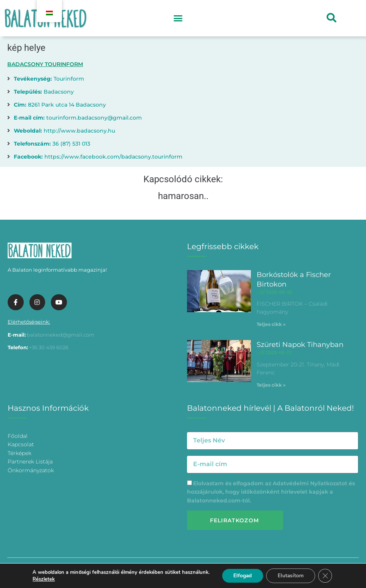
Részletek (43, 579)
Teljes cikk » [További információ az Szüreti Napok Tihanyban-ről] (271, 385)
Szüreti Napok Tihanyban (300, 345)
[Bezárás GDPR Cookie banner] (326, 576)
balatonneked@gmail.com (61, 335)
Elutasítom (291, 576)
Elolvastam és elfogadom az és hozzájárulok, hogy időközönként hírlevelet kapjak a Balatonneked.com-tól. (271, 492)
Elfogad (242, 576)
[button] (178, 18)
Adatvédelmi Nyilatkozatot (310, 483)
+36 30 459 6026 (49, 347)
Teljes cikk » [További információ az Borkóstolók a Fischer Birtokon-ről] (271, 324)
